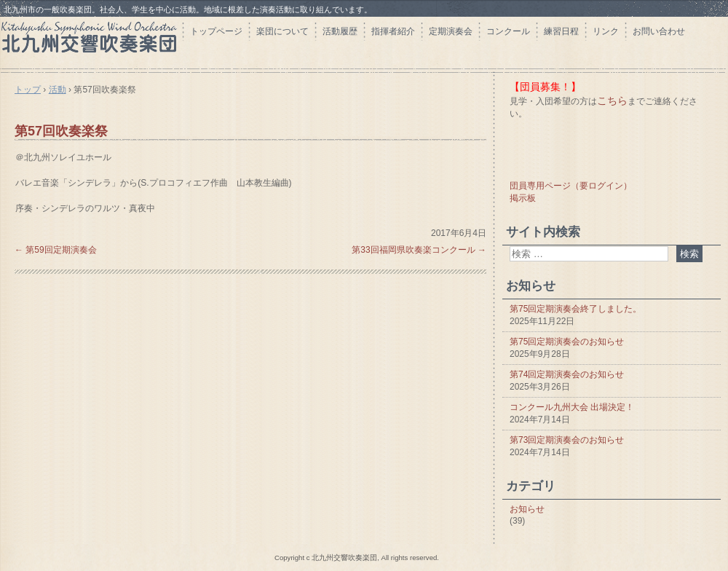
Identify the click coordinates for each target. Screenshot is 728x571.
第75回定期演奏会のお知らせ (567, 342)
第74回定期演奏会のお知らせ (567, 374)
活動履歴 (340, 31)
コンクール (508, 31)
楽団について (282, 31)
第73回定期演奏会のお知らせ (567, 440)
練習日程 (561, 31)
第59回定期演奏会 (56, 250)
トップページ (216, 31)
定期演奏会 (451, 31)
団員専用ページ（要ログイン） (571, 186)
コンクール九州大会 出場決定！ (572, 407)
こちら (612, 101)
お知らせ (527, 509)
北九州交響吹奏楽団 (91, 42)
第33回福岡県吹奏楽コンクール (419, 250)
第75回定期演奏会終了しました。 (575, 309)
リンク (606, 31)
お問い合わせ (659, 31)
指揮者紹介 (393, 31)
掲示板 (523, 198)
